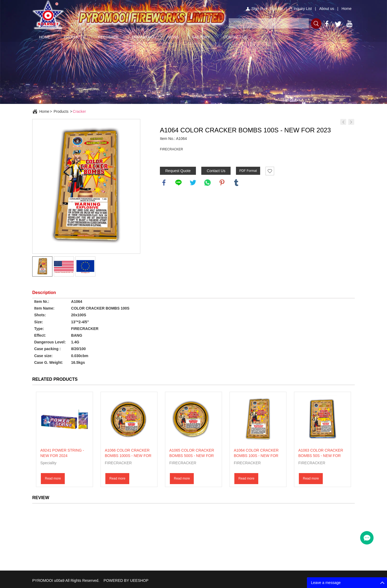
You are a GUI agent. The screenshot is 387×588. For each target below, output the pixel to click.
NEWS (173, 37)
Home (347, 9)
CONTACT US (235, 37)
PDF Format (248, 171)
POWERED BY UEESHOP (126, 580)
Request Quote (178, 171)
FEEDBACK (108, 37)
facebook (164, 183)
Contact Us (216, 171)
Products (61, 111)
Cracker (79, 111)
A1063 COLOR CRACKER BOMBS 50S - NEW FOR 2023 (321, 456)
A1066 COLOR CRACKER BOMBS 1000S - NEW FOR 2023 (128, 456)
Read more (53, 478)
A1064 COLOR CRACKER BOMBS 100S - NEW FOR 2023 (256, 456)
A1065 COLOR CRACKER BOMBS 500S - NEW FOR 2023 (192, 456)
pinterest (222, 183)
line (178, 183)
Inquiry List (303, 9)
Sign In (257, 9)
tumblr (236, 183)
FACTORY (201, 37)
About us (327, 9)
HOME (45, 37)
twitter (193, 183)
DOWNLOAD (143, 37)
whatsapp (207, 183)
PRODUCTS (74, 37)
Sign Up (276, 9)
